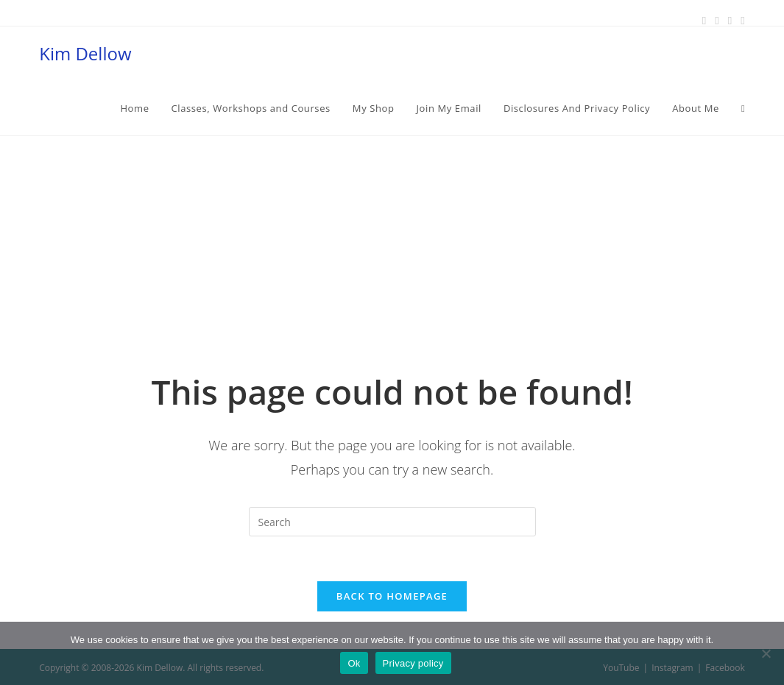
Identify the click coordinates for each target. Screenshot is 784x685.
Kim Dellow (85, 53)
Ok (354, 663)
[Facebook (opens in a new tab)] (704, 20)
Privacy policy (413, 663)
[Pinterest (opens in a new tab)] (717, 20)
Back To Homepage (392, 596)
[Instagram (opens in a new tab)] (730, 20)
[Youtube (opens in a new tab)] (740, 20)
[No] (766, 653)
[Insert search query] (392, 522)
